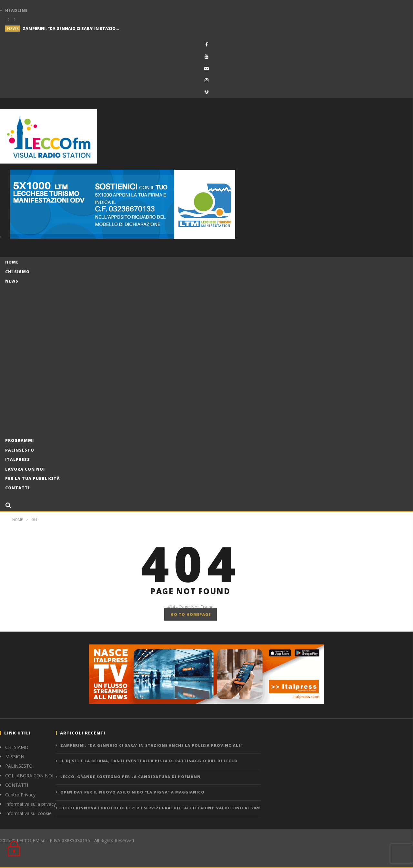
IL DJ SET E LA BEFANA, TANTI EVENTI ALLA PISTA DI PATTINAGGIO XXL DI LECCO (149, 761)
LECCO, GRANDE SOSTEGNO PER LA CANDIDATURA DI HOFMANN (131, 777)
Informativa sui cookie (28, 813)
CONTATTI (17, 785)
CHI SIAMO (17, 747)
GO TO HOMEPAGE (191, 614)
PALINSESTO (19, 766)
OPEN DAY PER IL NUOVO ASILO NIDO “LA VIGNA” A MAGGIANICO (132, 792)
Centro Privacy (20, 795)
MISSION (15, 757)
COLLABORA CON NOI (29, 776)
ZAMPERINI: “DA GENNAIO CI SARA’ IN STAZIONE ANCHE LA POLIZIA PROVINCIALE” (71, 29)
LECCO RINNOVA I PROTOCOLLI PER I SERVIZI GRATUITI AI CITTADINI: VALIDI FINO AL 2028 (160, 808)
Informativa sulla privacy (30, 804)
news (13, 29)
